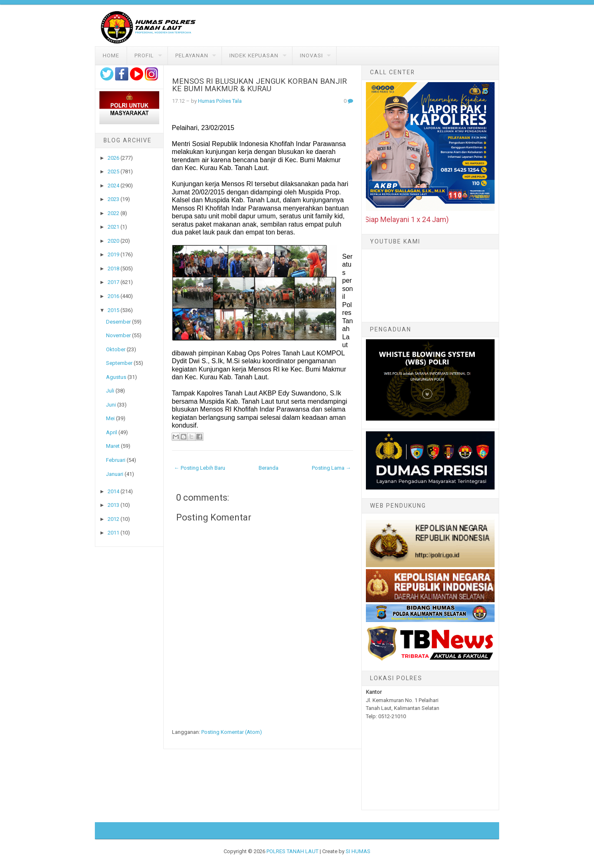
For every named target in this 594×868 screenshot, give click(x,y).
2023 (113, 199)
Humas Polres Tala (220, 101)
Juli (110, 391)
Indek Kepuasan (254, 56)
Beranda (269, 468)
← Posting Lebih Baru (200, 468)
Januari (115, 474)
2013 (113, 505)
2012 (113, 519)
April (112, 432)
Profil (144, 56)
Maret (113, 446)
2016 (113, 296)
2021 (113, 227)
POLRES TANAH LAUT (292, 851)
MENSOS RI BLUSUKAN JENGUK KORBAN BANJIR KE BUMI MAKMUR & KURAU (259, 85)
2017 (113, 282)
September (119, 363)
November (118, 335)
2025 (113, 171)
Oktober (116, 349)
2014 (113, 491)
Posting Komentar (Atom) (232, 732)
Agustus (116, 377)
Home (111, 56)
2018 (113, 268)
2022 (113, 213)
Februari (116, 460)
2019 (113, 254)
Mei (110, 418)
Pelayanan (192, 56)
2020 (113, 241)
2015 (113, 310)
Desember (118, 322)
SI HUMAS (358, 851)
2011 (113, 533)
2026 (113, 158)
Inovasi (311, 56)
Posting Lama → (331, 468)
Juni (111, 405)
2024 (113, 186)
